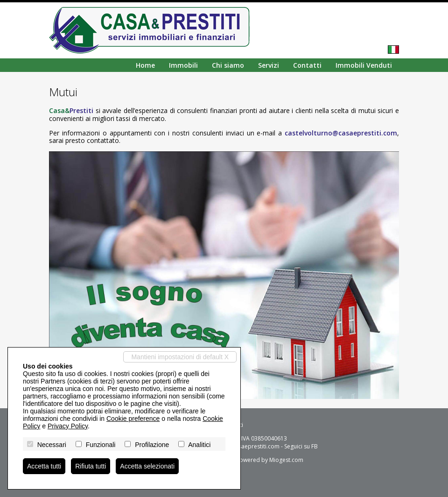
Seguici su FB (301, 446)
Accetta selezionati (147, 466)
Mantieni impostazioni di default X (180, 357)
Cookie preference (133, 419)
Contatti (307, 65)
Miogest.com (286, 460)
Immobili (183, 65)
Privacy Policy (68, 426)
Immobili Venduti (364, 65)
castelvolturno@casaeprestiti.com (341, 133)
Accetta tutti (44, 466)
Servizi (269, 65)
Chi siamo (228, 65)
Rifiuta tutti (91, 466)
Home (145, 65)
